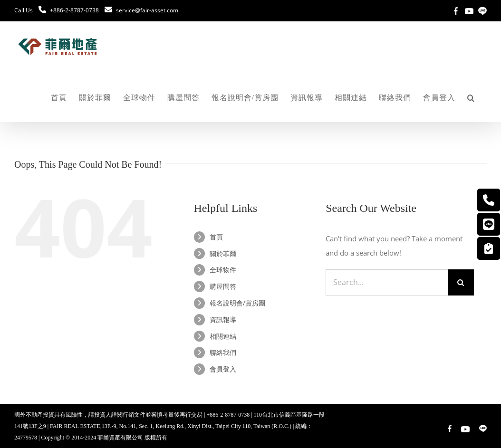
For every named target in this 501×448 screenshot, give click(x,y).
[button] (471, 98)
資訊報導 (223, 319)
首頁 (216, 237)
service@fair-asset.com (147, 10)
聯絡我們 (223, 352)
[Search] (461, 282)
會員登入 (223, 369)
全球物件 (223, 270)
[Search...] (386, 282)
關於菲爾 (223, 253)
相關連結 (223, 336)
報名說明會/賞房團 (237, 303)
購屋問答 (223, 286)
